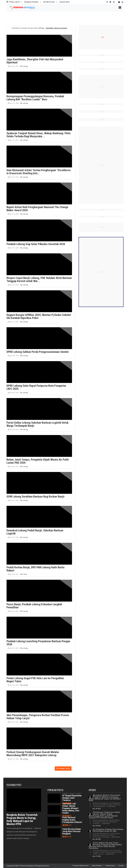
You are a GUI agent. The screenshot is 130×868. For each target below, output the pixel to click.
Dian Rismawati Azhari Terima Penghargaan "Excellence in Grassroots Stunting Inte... (39, 172)
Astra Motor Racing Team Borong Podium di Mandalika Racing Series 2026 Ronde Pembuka (105, 845)
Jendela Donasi (49, 2)
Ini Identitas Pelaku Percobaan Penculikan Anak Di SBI (108, 830)
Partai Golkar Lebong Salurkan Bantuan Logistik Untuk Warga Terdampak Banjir (37, 424)
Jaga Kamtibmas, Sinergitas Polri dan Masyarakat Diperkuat (35, 61)
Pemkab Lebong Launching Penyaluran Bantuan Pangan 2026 (38, 643)
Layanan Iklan (64, 2)
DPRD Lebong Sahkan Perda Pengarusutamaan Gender (38, 352)
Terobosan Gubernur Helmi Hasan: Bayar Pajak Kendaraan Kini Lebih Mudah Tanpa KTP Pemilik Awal (104, 815)
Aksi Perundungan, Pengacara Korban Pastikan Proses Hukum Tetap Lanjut (38, 717)
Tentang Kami (110, 866)
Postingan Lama (63, 768)
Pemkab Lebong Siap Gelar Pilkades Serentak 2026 (36, 244)
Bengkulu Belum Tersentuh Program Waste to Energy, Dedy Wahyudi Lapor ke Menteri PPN (22, 819)
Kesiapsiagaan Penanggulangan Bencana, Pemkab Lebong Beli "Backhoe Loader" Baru (35, 98)
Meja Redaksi (97, 866)
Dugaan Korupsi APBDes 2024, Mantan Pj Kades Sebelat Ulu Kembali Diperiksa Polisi (39, 316)
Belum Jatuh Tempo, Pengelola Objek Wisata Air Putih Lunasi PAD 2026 (38, 461)
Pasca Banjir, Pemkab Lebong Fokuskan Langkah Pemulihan (34, 606)
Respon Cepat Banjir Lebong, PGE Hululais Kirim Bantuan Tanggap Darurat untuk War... (39, 279)
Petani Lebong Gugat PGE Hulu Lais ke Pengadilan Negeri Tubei (35, 680)
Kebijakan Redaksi (31, 2)
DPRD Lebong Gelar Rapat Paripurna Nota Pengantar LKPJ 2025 (36, 387)
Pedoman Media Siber (81, 866)
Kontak (121, 866)
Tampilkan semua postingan (56, 28)
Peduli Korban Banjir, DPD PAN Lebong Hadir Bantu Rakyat (36, 569)
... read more (110, 806)
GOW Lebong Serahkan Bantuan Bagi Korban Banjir (36, 497)
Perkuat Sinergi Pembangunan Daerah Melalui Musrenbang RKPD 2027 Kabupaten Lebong (33, 754)
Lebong (25, 66)
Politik (25, 574)
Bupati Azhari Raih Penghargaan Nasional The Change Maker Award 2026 (37, 209)
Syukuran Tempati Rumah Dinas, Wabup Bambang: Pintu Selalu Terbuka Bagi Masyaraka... (39, 135)
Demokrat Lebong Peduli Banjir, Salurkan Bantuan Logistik (35, 532)
